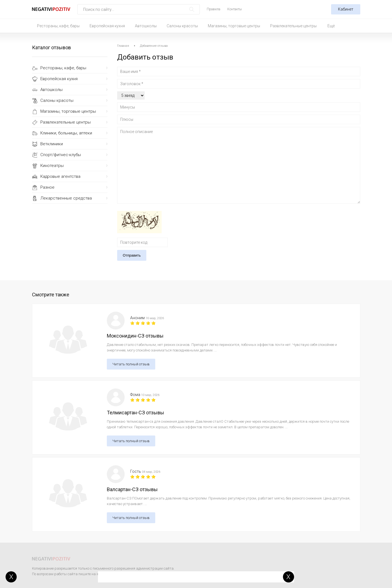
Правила (214, 9)
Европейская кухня (107, 26)
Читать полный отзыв (131, 364)
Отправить (132, 255)
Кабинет (346, 9)
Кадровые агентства (60, 176)
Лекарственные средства (66, 198)
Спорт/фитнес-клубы (61, 155)
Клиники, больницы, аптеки (66, 133)
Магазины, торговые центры (234, 26)
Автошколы (146, 26)
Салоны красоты (182, 26)
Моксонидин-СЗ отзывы (135, 336)
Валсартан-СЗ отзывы (132, 489)
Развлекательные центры (293, 26)
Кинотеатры (52, 166)
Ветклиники (52, 144)
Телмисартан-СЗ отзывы (135, 413)
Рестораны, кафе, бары (58, 26)
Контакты (235, 9)
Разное (47, 187)
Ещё (331, 26)
